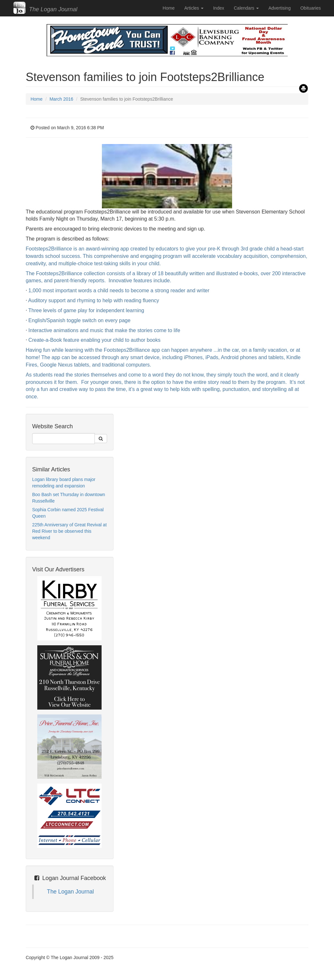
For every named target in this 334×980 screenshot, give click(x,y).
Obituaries (311, 8)
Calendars (246, 8)
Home (169, 8)
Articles (194, 8)
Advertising (280, 8)
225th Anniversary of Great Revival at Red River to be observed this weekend (69, 531)
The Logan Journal (70, 892)
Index (219, 8)
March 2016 (61, 99)
